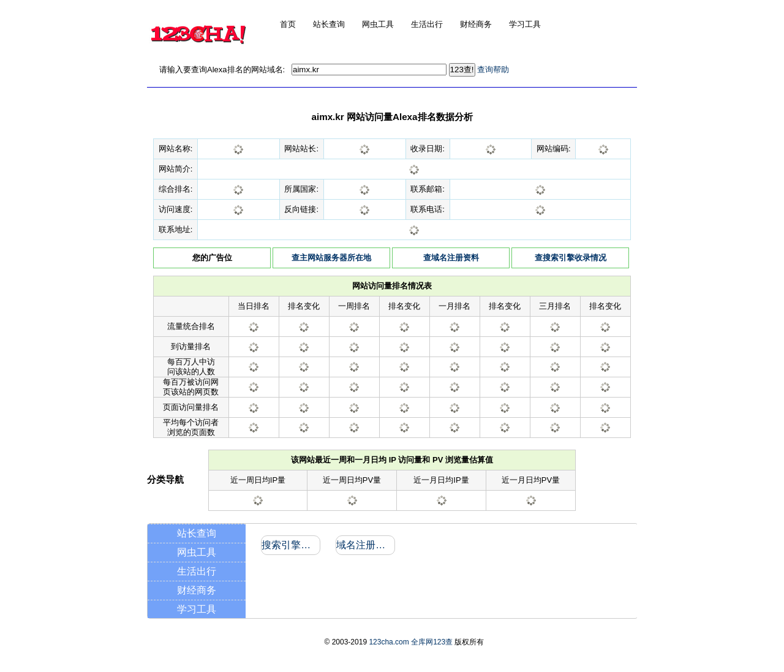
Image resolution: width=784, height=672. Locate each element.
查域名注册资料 (451, 258)
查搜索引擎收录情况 (571, 258)
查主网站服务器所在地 (331, 258)
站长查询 (197, 533)
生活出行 (197, 571)
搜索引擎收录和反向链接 (290, 545)
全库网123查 (432, 642)
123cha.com (389, 642)
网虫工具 (197, 552)
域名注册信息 (365, 545)
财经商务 (197, 590)
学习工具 (197, 609)
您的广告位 (212, 258)
